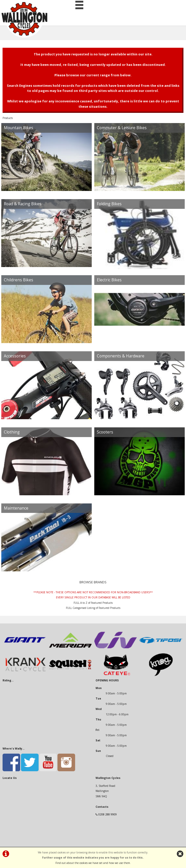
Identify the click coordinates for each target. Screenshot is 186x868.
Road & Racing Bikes (23, 204)
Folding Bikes (109, 204)
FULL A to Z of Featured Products (93, 603)
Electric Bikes (109, 280)
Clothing (12, 432)
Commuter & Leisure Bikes (122, 128)
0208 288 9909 (108, 814)
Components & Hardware (121, 356)
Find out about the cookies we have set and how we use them (93, 863)
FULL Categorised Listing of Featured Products (93, 608)
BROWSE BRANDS (93, 582)
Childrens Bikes (19, 280)
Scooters (105, 432)
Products (8, 118)
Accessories (15, 356)
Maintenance (16, 508)
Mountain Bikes (19, 128)
